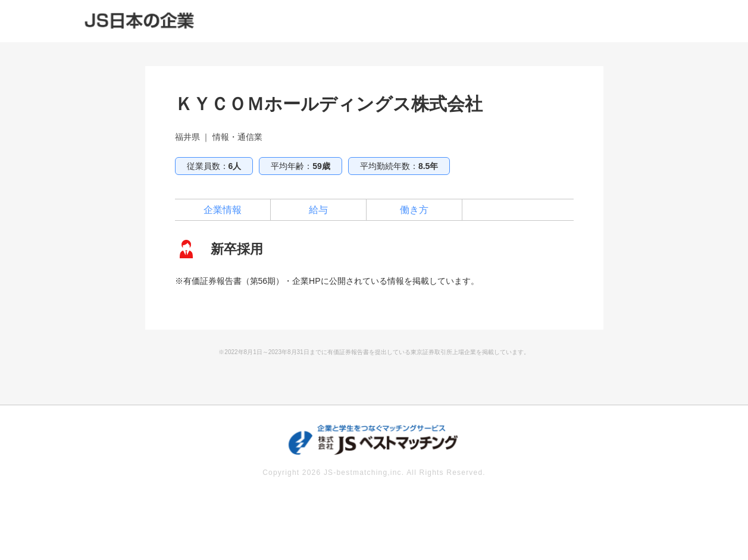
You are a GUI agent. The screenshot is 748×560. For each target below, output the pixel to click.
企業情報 (223, 210)
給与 (318, 210)
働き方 (414, 210)
